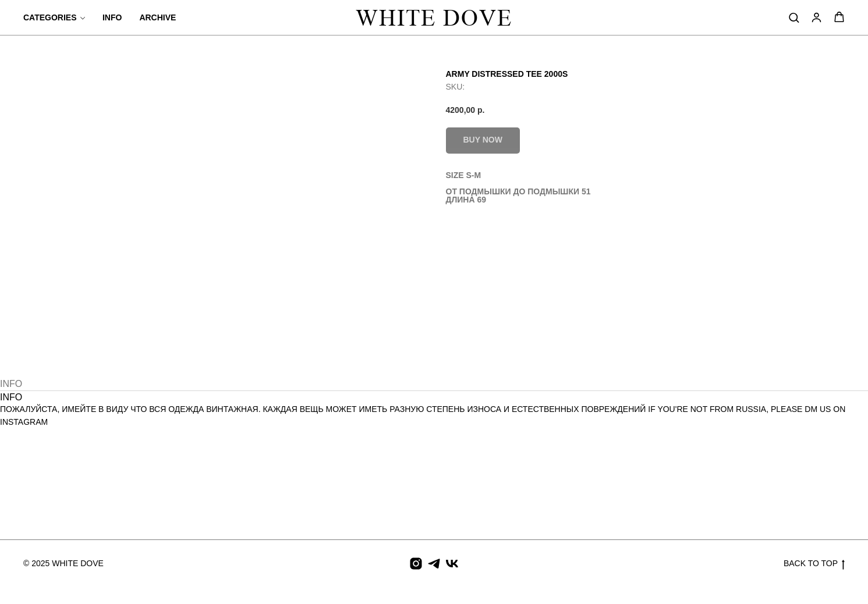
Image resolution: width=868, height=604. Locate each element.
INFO (112, 17)
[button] (794, 17)
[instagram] (416, 564)
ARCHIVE (157, 17)
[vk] (452, 564)
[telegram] (434, 564)
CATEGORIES (50, 17)
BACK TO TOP (814, 564)
